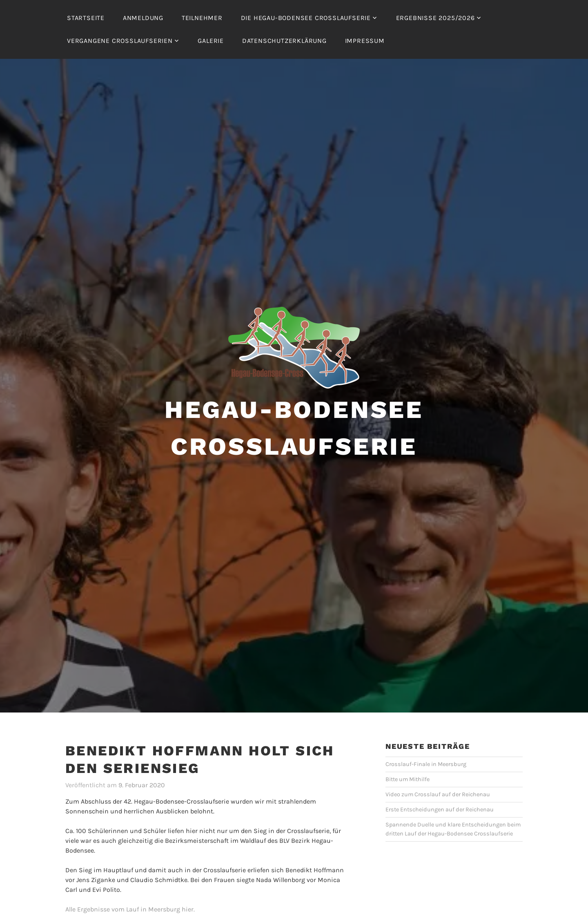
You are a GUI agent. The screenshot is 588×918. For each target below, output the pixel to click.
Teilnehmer (202, 18)
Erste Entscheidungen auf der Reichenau (440, 810)
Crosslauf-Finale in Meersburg (426, 764)
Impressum (365, 41)
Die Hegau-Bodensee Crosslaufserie (306, 18)
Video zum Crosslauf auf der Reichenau (438, 794)
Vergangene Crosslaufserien (120, 41)
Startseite (86, 18)
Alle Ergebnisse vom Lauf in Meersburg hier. (130, 909)
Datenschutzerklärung (284, 41)
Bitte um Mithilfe (408, 779)
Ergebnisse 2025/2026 (435, 18)
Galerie (211, 41)
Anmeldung (143, 18)
